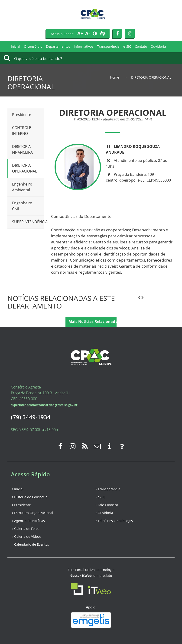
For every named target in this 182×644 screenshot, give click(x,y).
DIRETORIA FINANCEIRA (22, 149)
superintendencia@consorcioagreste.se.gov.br (44, 405)
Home (115, 77)
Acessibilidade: (63, 34)
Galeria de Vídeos (27, 536)
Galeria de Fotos (26, 529)
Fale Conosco (107, 505)
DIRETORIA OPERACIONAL (24, 168)
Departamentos (58, 46)
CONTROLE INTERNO (22, 131)
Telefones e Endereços (114, 521)
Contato (141, 46)
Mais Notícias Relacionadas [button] (93, 322)
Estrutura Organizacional (33, 513)
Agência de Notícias (28, 521)
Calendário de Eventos (31, 544)
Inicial (16, 46)
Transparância (108, 489)
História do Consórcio (30, 497)
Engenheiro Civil (22, 206)
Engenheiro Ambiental (22, 187)
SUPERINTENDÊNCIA (28, 222)
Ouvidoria (158, 46)
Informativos (84, 46)
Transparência (108, 46)
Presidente (22, 115)
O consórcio (33, 46)
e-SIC (127, 46)
